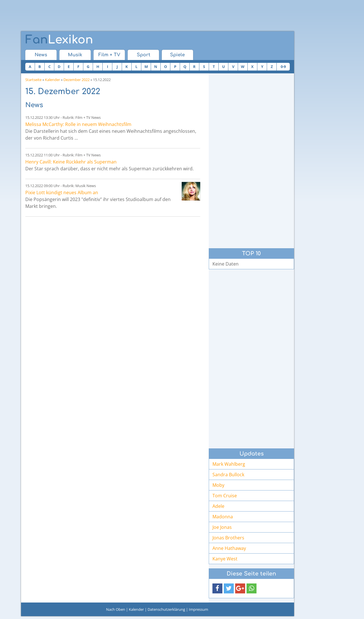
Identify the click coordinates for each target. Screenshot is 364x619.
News (41, 55)
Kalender (52, 80)
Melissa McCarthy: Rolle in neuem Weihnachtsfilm (78, 124)
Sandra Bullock (228, 475)
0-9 (283, 67)
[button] (217, 588)
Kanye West (225, 559)
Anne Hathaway (229, 548)
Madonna (223, 517)
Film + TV (109, 55)
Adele (218, 506)
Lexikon (59, 40)
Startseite (33, 80)
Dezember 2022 (76, 80)
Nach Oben (116, 609)
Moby (218, 485)
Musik (75, 55)
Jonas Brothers (228, 538)
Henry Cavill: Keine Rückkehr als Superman (71, 162)
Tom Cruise (225, 496)
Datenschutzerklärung (166, 609)
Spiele (177, 55)
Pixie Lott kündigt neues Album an (62, 192)
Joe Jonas (222, 527)
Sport (143, 55)
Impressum (198, 609)
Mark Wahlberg (229, 464)
